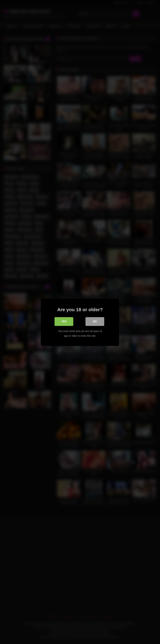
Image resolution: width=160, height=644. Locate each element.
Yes (64, 321)
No (95, 321)
